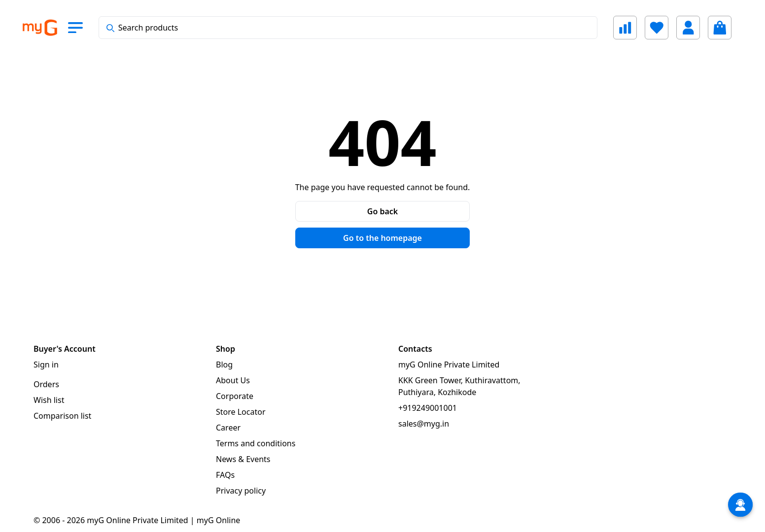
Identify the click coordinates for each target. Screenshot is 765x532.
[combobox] (348, 28)
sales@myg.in (424, 424)
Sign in (46, 365)
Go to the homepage (382, 238)
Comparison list (62, 416)
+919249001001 (428, 408)
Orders (46, 384)
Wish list (49, 400)
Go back (382, 211)
